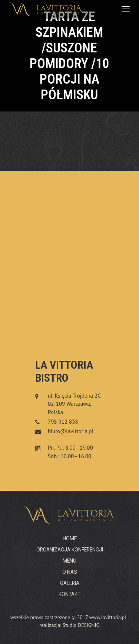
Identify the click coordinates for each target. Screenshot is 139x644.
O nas (70, 572)
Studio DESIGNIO (81, 625)
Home (70, 538)
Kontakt (69, 594)
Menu (69, 561)
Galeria (70, 583)
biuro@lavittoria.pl (71, 431)
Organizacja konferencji (70, 550)
